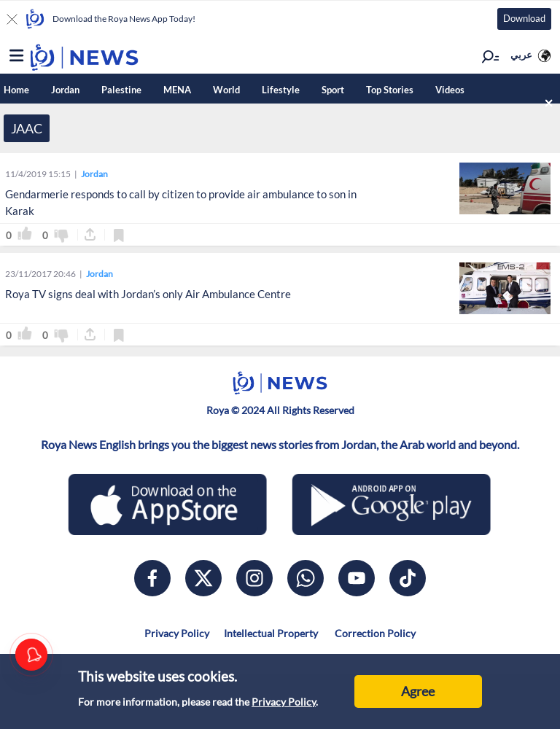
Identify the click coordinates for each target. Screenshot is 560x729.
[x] (203, 578)
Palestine (121, 90)
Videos (450, 90)
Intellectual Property (271, 633)
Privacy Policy (284, 702)
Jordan (65, 90)
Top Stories (390, 90)
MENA (177, 90)
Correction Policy (374, 633)
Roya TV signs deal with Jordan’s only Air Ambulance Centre (148, 294)
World (226, 90)
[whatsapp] (306, 578)
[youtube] (357, 578)
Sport (333, 90)
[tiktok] (408, 578)
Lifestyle (281, 90)
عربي (521, 55)
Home (16, 90)
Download (524, 18)
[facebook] (152, 578)
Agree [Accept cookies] (418, 691)
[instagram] (254, 578)
